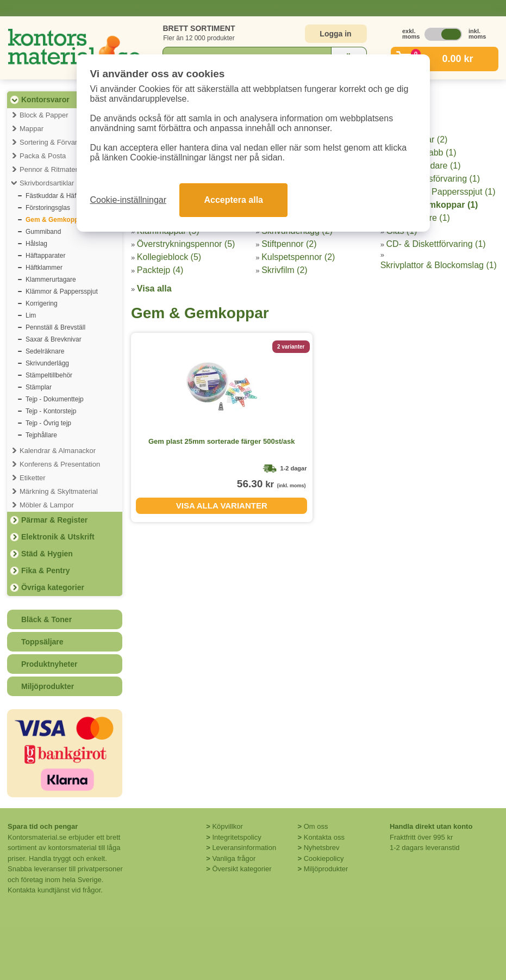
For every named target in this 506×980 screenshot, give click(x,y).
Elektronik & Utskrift (58, 537)
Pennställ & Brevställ (55, 327)
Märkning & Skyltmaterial (59, 491)
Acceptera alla (233, 200)
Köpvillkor (227, 826)
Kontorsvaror (45, 100)
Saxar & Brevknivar (54, 339)
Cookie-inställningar (129, 200)
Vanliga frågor (234, 858)
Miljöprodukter (48, 686)
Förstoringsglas (48, 208)
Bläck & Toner (46, 619)
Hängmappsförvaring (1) (433, 179)
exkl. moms (408, 34)
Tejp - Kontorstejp (51, 411)
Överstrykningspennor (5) (186, 244)
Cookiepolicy (324, 858)
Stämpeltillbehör (49, 375)
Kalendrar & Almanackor (58, 451)
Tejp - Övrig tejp (48, 423)
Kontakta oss (324, 837)
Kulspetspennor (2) (298, 257)
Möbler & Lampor (47, 505)
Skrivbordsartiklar (47, 183)
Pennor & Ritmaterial (52, 169)
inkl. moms (474, 34)
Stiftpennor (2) (289, 244)
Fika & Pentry (45, 570)
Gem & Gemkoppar (55, 220)
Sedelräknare (45, 351)
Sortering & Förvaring (53, 142)
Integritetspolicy (236, 837)
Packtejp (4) (160, 270)
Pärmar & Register (54, 520)
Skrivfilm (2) (284, 270)
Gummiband (43, 232)
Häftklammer (44, 268)
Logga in (335, 34)
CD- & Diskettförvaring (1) (436, 244)
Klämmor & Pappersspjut (62, 291)
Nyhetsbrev (322, 848)
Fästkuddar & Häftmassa (61, 196)
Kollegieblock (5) (169, 257)
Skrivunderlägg (47, 363)
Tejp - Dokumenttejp (55, 399)
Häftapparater (45, 256)
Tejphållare (41, 435)
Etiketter (33, 478)
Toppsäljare (42, 642)
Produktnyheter (49, 664)
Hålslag (36, 244)
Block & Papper (44, 115)
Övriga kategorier (53, 587)
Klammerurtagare (51, 280)
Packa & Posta (43, 156)
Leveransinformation (244, 848)
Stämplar (39, 387)
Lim (31, 315)
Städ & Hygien (47, 554)
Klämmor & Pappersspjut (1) (441, 192)
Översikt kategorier (242, 869)
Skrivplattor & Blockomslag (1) (439, 265)
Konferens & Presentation (60, 464)
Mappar (32, 129)
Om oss (316, 826)
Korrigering (42, 303)
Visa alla (154, 289)
